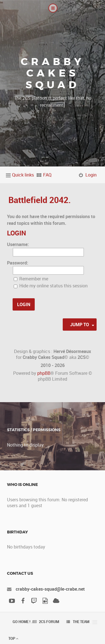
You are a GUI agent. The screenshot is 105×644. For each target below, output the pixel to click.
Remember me (31, 279)
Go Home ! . (23, 622)
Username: (18, 244)
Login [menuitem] (91, 175)
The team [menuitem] (81, 622)
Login (17, 233)
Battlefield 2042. (40, 200)
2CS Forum (49, 622)
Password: (18, 263)
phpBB (44, 373)
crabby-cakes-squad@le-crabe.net (50, 589)
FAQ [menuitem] (47, 175)
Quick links (23, 175)
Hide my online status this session (51, 286)
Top (13, 638)
